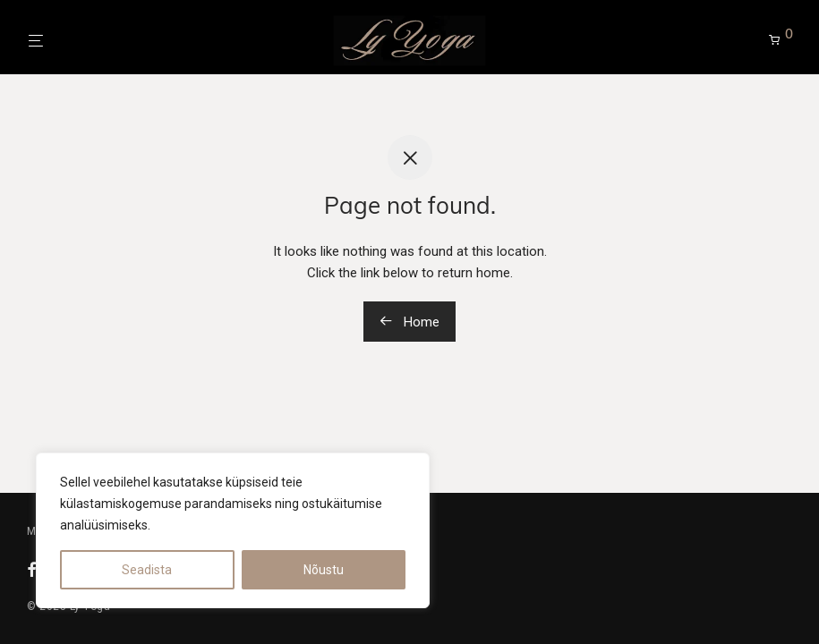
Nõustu (324, 570)
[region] (233, 530)
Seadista (147, 570)
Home (409, 322)
